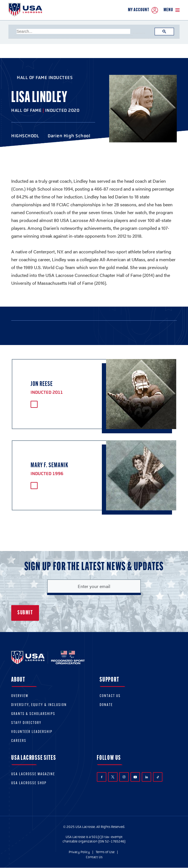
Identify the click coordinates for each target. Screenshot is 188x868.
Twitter (113, 777)
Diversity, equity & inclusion (39, 705)
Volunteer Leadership (32, 732)
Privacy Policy (79, 852)
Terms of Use (105, 852)
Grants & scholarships (33, 714)
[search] (73, 31)
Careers (19, 741)
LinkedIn (147, 777)
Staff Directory (26, 723)
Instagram (124, 777)
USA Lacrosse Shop (29, 783)
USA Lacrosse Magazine (33, 774)
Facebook (102, 777)
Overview (20, 696)
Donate (106, 705)
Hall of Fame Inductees (45, 77)
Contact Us (110, 696)
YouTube (135, 777)
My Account (143, 10)
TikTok (158, 777)
